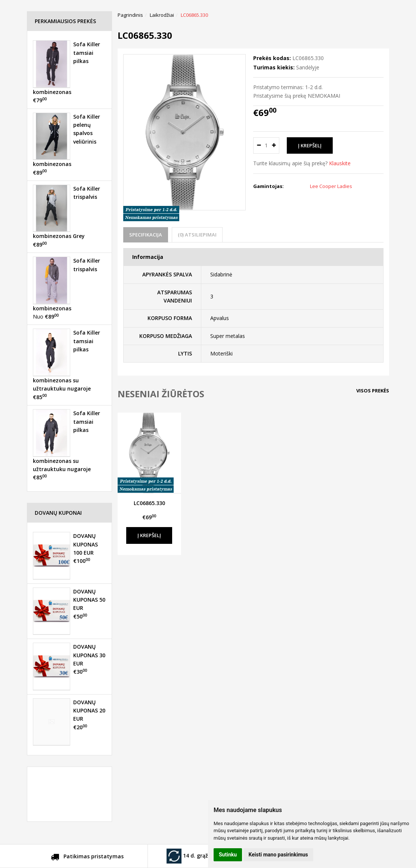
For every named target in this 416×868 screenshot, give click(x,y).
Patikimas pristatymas (87, 858)
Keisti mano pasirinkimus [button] (278, 855)
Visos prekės (373, 391)
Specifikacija (146, 235)
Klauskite (340, 163)
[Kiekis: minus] (259, 145)
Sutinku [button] (228, 855)
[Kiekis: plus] (274, 145)
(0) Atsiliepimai (197, 235)
